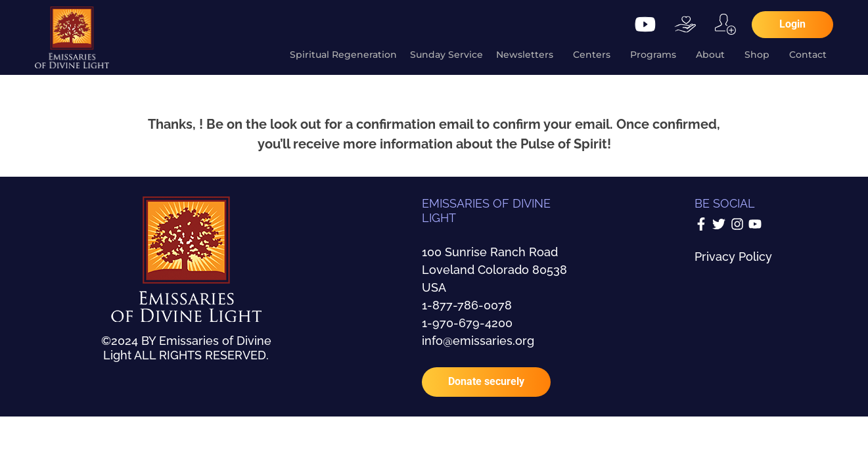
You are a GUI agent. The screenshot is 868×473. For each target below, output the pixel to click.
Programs (656, 55)
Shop (760, 55)
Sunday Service (446, 55)
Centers (595, 55)
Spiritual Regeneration (343, 55)
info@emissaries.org (478, 341)
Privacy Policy (733, 257)
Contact (811, 55)
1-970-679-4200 (467, 323)
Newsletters (528, 55)
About (714, 55)
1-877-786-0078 (467, 305)
